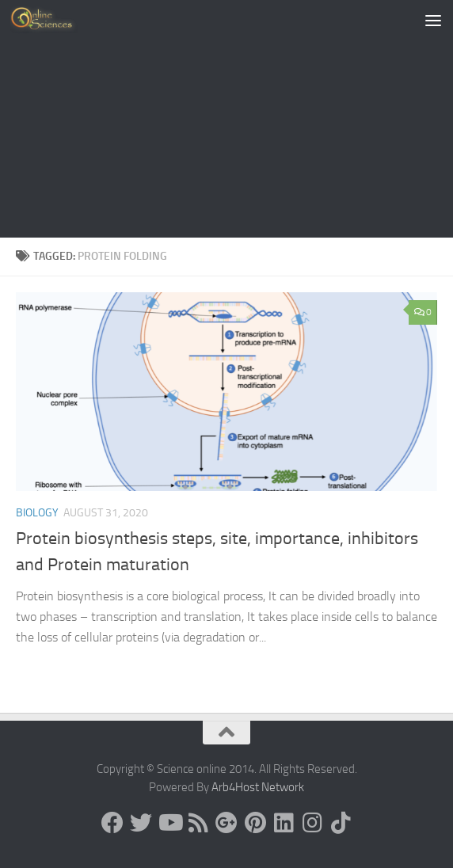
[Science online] (112, 823)
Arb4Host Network (258, 787)
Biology (37, 513)
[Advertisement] (226, 119)
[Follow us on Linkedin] (284, 823)
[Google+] (226, 823)
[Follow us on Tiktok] (341, 823)
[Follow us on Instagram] (312, 823)
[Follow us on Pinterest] (255, 823)
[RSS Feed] (198, 823)
